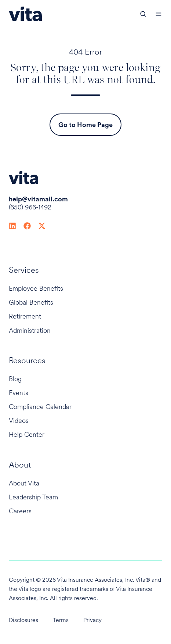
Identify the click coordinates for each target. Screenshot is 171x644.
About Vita (24, 483)
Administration (30, 330)
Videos (19, 420)
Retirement (25, 316)
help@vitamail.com (38, 199)
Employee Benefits (36, 288)
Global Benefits (31, 302)
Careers (20, 511)
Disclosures (23, 620)
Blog (15, 379)
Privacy (92, 620)
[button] (143, 14)
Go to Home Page (85, 125)
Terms (61, 620)
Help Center (27, 434)
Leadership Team (33, 497)
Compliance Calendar (40, 407)
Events (19, 393)
